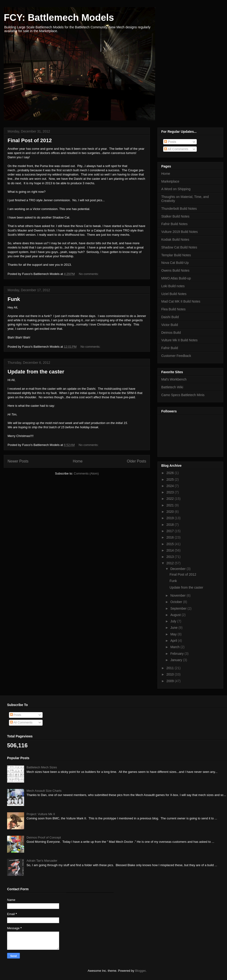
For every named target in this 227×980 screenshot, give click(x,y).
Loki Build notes (173, 286)
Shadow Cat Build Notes (179, 247)
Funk (14, 299)
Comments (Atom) (86, 473)
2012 (171, 563)
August (176, 615)
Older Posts (137, 461)
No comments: (89, 274)
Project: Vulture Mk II (41, 814)
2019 (171, 518)
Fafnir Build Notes (174, 224)
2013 (171, 557)
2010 (171, 674)
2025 (171, 479)
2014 (171, 550)
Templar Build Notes (176, 255)
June (174, 628)
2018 (171, 525)
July (174, 621)
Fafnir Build (170, 348)
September (179, 608)
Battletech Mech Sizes (42, 767)
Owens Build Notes (175, 270)
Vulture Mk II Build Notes (179, 340)
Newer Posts (18, 461)
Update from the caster (36, 372)
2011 (171, 668)
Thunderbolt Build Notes (179, 209)
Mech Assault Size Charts (44, 791)
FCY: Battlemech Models (59, 17)
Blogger (140, 971)
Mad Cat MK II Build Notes (181, 301)
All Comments (176, 149)
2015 (171, 544)
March (175, 647)
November (178, 595)
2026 (171, 473)
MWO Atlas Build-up (176, 278)
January (177, 660)
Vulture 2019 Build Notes (179, 232)
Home (78, 461)
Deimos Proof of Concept (44, 837)
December (178, 569)
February (177, 654)
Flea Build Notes (173, 309)
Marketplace (170, 181)
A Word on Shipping (176, 189)
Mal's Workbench (174, 379)
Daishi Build (170, 317)
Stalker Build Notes (175, 216)
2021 (171, 505)
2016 (171, 537)
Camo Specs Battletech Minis (183, 395)
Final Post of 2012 (30, 140)
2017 (171, 531)
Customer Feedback (176, 356)
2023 (171, 492)
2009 (171, 681)
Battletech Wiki (172, 387)
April (174, 641)
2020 (171, 512)
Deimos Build (171, 333)
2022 (171, 499)
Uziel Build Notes (174, 294)
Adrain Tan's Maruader (42, 861)
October (177, 602)
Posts (170, 142)
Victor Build (170, 325)
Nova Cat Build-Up (175, 263)
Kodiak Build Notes (175, 240)
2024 (171, 486)
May (174, 634)
